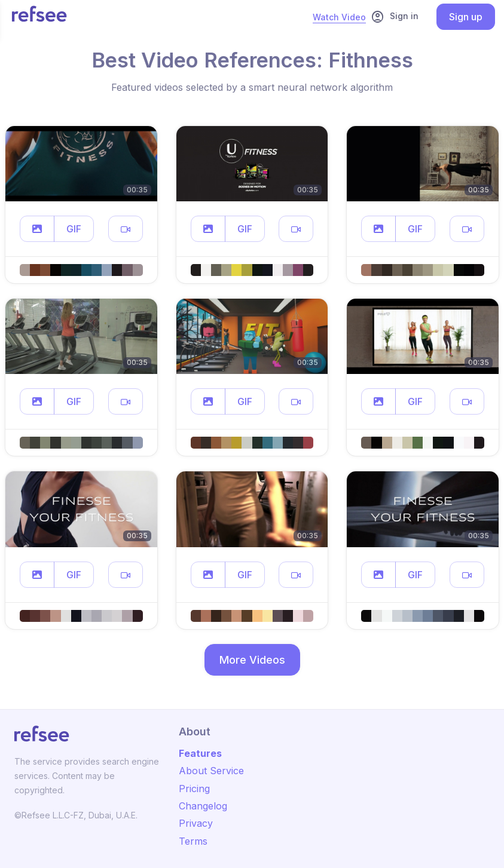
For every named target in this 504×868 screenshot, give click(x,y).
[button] (37, 229)
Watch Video (339, 17)
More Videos (252, 660)
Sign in (395, 17)
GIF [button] (74, 229)
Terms (193, 841)
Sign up (466, 17)
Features (200, 753)
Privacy (196, 823)
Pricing (194, 789)
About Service (211, 771)
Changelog (203, 806)
